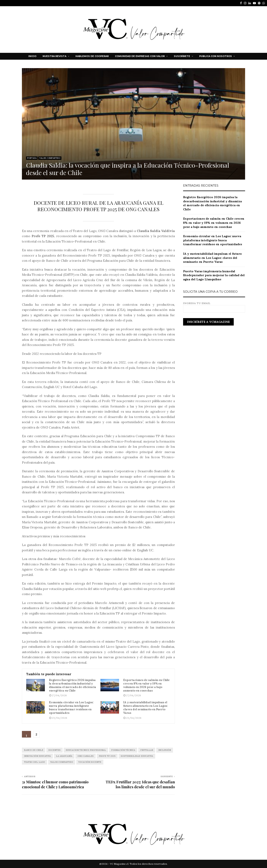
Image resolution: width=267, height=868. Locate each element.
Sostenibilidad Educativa (137, 756)
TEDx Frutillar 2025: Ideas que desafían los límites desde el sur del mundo (140, 784)
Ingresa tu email (214, 306)
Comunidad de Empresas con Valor (140, 56)
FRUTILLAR (147, 750)
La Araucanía (64, 756)
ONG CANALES (86, 756)
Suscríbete (182, 56)
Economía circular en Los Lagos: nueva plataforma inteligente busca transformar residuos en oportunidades (71, 708)
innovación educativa (37, 756)
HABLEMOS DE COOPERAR (92, 56)
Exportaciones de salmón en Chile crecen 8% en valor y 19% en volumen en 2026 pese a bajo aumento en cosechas (146, 685)
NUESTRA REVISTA (54, 56)
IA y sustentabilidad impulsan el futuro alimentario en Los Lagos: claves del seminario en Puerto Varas (145, 708)
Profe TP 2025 (107, 756)
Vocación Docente (90, 762)
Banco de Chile (34, 750)
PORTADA (32, 158)
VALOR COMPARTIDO (50, 158)
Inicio (32, 56)
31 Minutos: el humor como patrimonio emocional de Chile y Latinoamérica (55, 784)
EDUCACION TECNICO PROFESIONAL (86, 750)
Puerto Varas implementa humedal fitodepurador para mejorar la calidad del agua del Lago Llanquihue (214, 275)
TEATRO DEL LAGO (35, 762)
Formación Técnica (123, 750)
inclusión (165, 750)
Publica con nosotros (216, 56)
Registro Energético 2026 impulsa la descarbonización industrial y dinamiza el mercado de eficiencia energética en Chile (73, 685)
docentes (54, 750)
